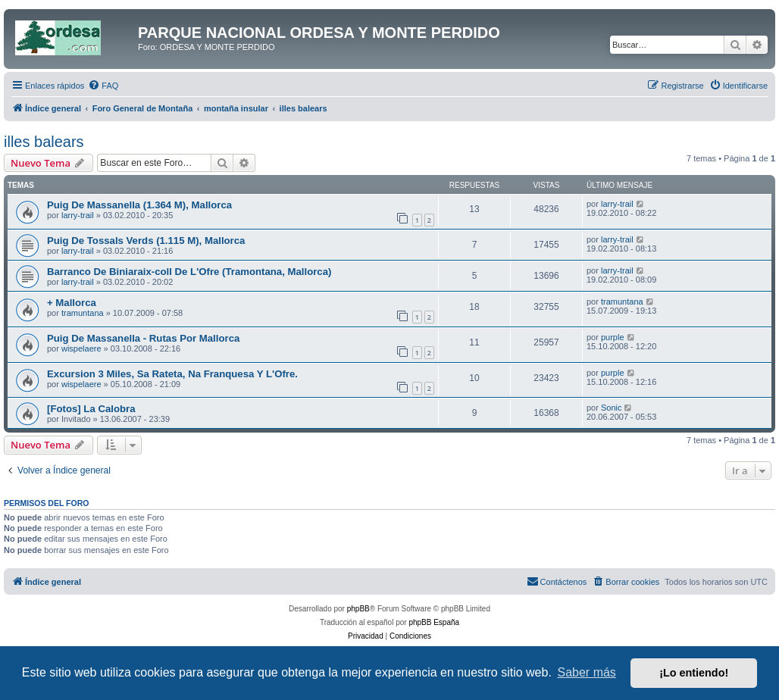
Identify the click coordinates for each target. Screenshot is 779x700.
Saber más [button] (587, 672)
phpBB (358, 609)
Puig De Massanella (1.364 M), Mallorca (139, 205)
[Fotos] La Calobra (91, 409)
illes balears (44, 142)
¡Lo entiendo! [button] (694, 673)
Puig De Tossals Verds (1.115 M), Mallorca (146, 241)
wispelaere (81, 348)
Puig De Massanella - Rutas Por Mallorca (143, 338)
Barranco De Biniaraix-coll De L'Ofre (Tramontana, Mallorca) (189, 272)
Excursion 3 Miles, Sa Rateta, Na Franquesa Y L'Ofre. (172, 374)
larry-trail (78, 215)
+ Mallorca (72, 303)
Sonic (612, 408)
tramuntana (83, 313)
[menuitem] (103, 86)
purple (613, 337)
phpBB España (434, 622)
